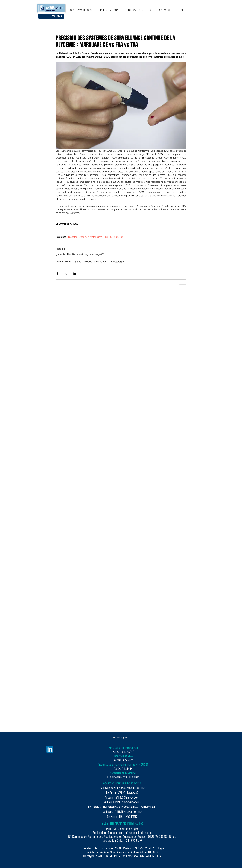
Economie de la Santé (69, 262)
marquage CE (97, 254)
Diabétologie (117, 262)
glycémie (60, 254)
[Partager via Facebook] (57, 274)
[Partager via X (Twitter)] (66, 274)
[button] (162, 8)
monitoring (83, 254)
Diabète (71, 254)
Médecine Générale (95, 262)
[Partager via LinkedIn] (75, 274)
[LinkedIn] (50, 749)
